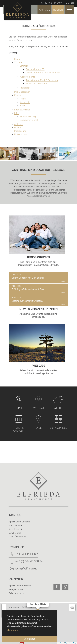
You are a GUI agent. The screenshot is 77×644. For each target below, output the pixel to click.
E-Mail (18, 408)
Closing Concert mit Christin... (38, 301)
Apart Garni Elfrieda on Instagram (65, 587)
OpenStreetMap (71, 643)
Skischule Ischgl (17, 593)
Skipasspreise (58, 428)
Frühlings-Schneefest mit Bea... (38, 289)
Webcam (38, 408)
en (73, 3)
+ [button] (4, 607)
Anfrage (44, 10)
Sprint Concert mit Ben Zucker (38, 278)
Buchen (58, 10)
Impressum (14, 607)
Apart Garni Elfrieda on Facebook (57, 587)
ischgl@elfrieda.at (26, 569)
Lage (38, 428)
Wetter (58, 408)
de (67, 3)
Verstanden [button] (30, 639)
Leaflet (60, 643)
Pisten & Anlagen (19, 429)
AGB (24, 607)
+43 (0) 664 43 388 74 (29, 561)
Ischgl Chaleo (16, 589)
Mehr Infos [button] (12, 630)
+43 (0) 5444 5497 (27, 554)
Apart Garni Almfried (20, 586)
